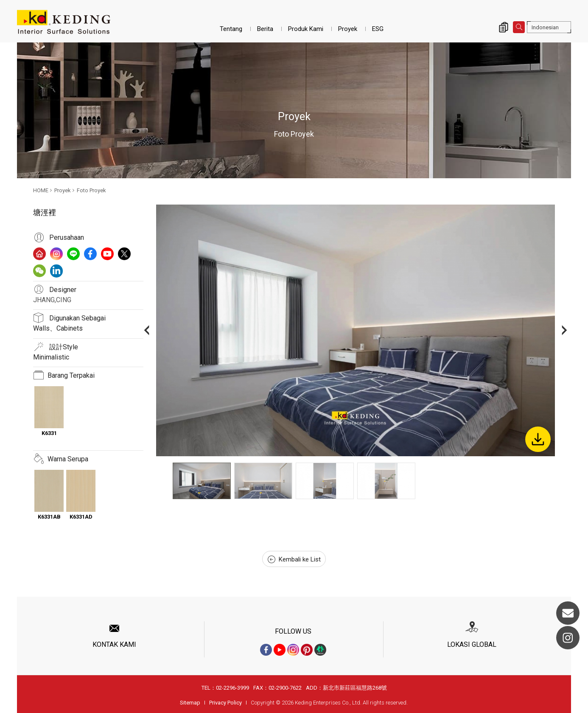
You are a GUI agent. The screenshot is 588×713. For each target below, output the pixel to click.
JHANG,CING (52, 300)
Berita (265, 29)
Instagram (568, 638)
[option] (356, 330)
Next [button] (564, 330)
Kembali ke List (294, 559)
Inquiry (504, 27)
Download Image (538, 439)
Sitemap (190, 703)
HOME (41, 190)
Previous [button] (147, 330)
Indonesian (545, 27)
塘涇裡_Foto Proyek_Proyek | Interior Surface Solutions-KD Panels (64, 22)
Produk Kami (306, 29)
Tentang (231, 29)
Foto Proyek (91, 190)
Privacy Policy (225, 703)
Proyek (348, 29)
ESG (378, 29)
